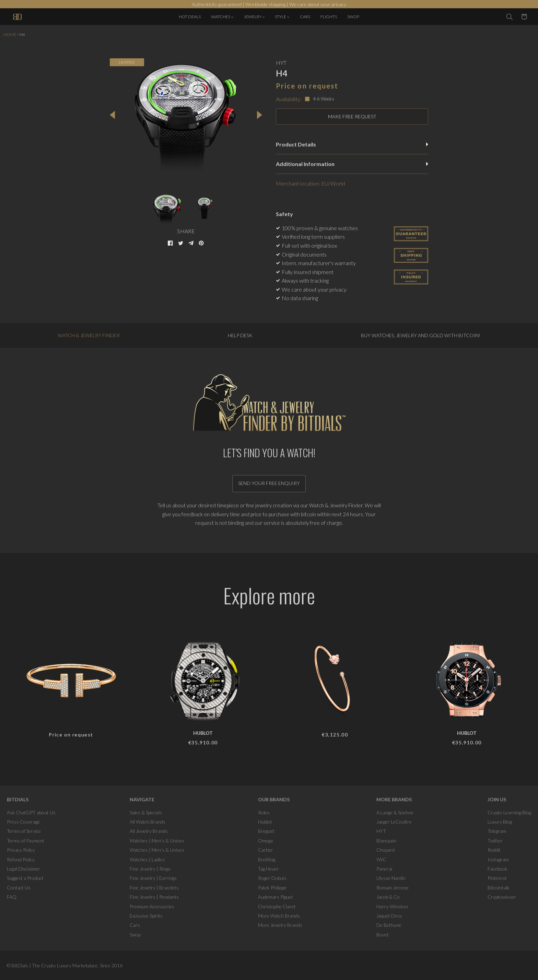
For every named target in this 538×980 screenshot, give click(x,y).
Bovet (383, 935)
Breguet (266, 831)
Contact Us (19, 888)
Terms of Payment (26, 841)
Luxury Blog (500, 822)
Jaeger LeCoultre (394, 822)
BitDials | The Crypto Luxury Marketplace (55, 965)
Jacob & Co (388, 897)
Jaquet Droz (389, 916)
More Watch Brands (279, 916)
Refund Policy (21, 859)
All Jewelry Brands (149, 831)
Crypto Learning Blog (509, 812)
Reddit (494, 850)
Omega (265, 841)
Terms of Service (24, 831)
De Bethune (389, 925)
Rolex (264, 812)
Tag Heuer (268, 869)
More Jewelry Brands (280, 925)
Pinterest (497, 878)
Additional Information (352, 164)
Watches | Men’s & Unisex (157, 841)
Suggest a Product (25, 878)
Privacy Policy (21, 850)
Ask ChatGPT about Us (31, 812)
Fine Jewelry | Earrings (153, 878)
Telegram (497, 831)
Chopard (385, 850)
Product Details (352, 144)
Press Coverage (23, 822)
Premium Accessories (152, 906)
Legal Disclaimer (24, 869)
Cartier (266, 850)
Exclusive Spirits (146, 916)
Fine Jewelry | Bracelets (154, 888)
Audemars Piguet (276, 897)
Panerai (384, 869)
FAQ (12, 897)
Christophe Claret (277, 906)
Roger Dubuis (272, 878)
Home (10, 34)
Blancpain (386, 841)
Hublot (265, 822)
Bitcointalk (499, 888)
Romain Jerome (393, 888)
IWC (381, 859)
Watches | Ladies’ (148, 859)
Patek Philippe (272, 888)
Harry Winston (392, 906)
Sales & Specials (146, 812)
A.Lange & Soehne (395, 812)
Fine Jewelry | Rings (150, 869)
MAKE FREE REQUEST (352, 116)
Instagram (498, 859)
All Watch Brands (148, 822)
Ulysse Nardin (391, 878)
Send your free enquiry (269, 483)
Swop (135, 935)
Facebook (498, 869)
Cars (135, 925)
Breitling (267, 859)
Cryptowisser (502, 897)
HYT (381, 831)
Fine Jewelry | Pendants (154, 897)
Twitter (495, 841)
